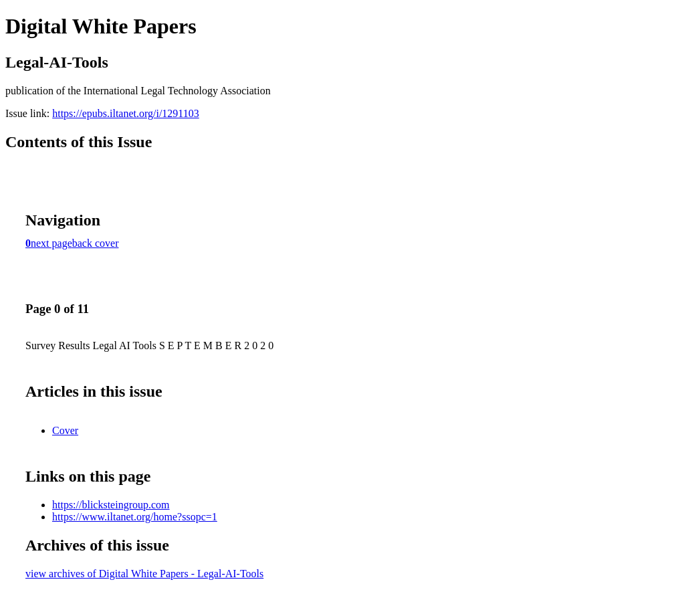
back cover (96, 243)
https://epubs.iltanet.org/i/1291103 (126, 113)
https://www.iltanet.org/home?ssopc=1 (135, 517)
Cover (65, 430)
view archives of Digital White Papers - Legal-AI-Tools (144, 574)
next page (51, 243)
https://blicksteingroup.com (111, 505)
